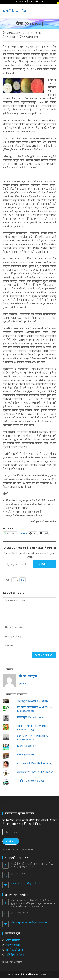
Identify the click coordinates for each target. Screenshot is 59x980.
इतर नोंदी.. (23, 683)
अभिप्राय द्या (39, 2)
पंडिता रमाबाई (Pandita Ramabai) (35, 763)
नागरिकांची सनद (14, 950)
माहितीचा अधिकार (15, 955)
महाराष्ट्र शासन (13, 945)
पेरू (14, 580)
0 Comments (31, 37)
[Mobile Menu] (55, 11)
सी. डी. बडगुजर (34, 33)
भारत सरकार (13, 940)
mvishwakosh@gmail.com (26, 883)
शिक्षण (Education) (27, 746)
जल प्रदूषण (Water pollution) (33, 701)
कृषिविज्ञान (12, 37)
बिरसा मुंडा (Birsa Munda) (31, 717)
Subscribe (45, 564)
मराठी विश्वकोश (15, 11)
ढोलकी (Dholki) (25, 754)
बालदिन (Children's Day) (31, 781)
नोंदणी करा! (11, 841)
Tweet (23, 533)
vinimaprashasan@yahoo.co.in (29, 922)
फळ (22, 580)
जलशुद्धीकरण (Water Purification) (36, 772)
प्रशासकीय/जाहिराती (23, 2)
